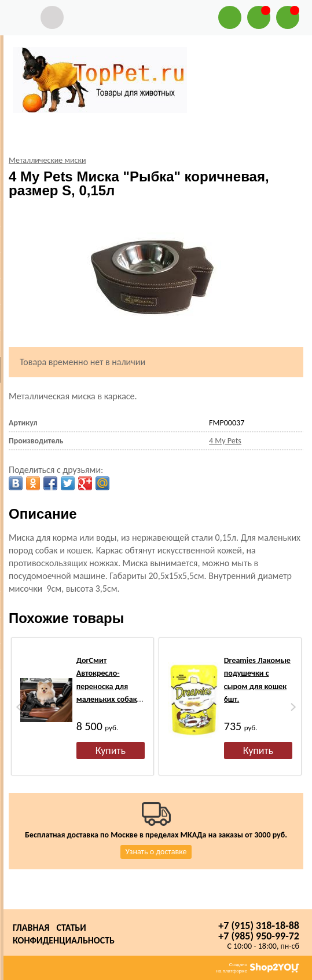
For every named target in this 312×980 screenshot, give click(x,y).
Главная (31, 928)
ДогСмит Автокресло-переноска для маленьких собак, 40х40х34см (108, 686)
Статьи (71, 928)
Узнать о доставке (156, 852)
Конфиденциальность (64, 940)
